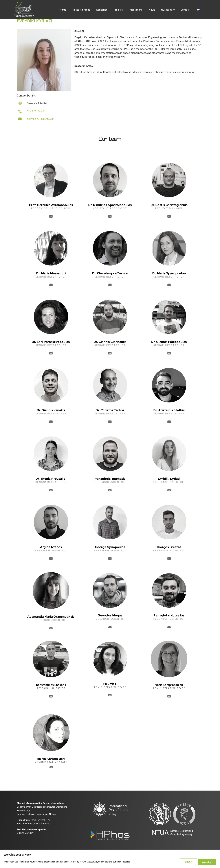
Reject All (187, 862)
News (152, 10)
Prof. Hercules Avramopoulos (51, 214)
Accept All (207, 862)
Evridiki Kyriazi (169, 488)
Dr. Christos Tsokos (110, 419)
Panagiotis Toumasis (110, 488)
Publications (136, 10)
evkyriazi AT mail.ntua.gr (40, 128)
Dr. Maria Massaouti (51, 283)
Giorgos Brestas (169, 556)
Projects (118, 10)
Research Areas (81, 10)
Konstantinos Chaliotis (51, 694)
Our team (168, 10)
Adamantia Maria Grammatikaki (51, 626)
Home (63, 10)
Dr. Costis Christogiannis (169, 214)
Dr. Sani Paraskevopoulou (51, 351)
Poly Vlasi (110, 693)
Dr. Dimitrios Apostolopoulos (110, 214)
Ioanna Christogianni (51, 768)
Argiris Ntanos (51, 556)
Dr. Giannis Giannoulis (110, 351)
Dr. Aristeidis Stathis (169, 419)
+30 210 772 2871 (37, 120)
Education (102, 10)
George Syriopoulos (110, 556)
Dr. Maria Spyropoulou (169, 283)
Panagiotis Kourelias (169, 625)
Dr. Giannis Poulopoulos (169, 351)
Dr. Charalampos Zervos (110, 283)
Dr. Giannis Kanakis (51, 419)
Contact (185, 10)
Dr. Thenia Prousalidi (51, 488)
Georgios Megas (110, 625)
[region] (110, 859)
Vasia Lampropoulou (169, 694)
